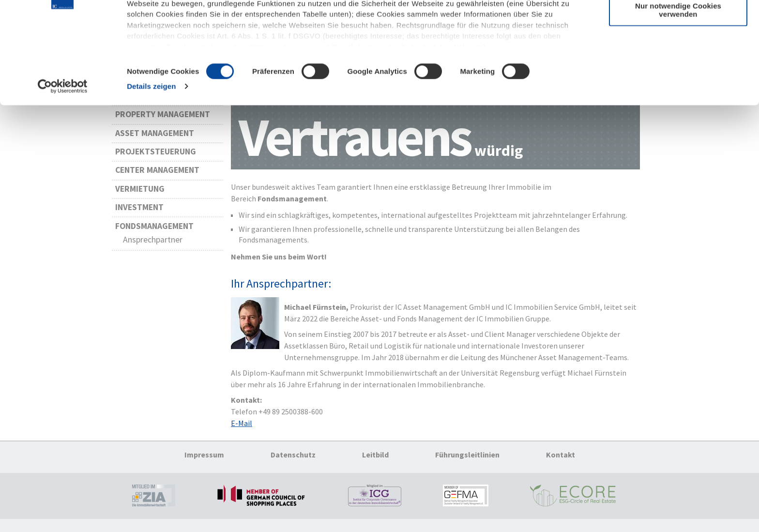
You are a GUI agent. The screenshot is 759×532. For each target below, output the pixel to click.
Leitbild (375, 460)
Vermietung (140, 194)
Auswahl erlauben (678, 53)
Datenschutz (293, 460)
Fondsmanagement (154, 231)
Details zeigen (151, 161)
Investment (139, 213)
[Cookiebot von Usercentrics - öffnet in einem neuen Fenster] (63, 162)
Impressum (204, 460)
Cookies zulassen (678, 24)
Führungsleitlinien (467, 460)
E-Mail (242, 428)
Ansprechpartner (153, 245)
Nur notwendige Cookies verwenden (678, 85)
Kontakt (561, 460)
